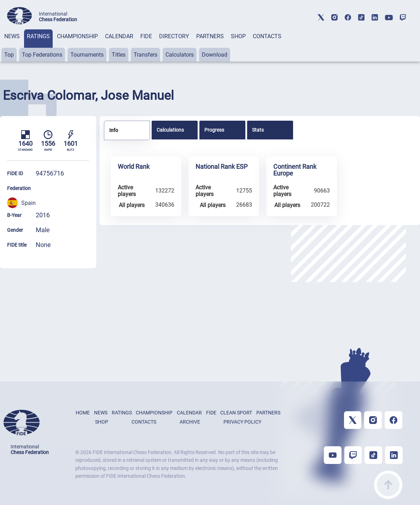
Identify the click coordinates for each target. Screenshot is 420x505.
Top (9, 55)
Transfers (145, 55)
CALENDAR (119, 36)
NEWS (12, 36)
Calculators (180, 55)
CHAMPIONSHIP (77, 36)
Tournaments (87, 55)
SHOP (238, 36)
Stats (258, 130)
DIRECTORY (174, 36)
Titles (119, 55)
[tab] (12, 45)
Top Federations (42, 55)
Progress (214, 130)
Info (114, 130)
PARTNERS (210, 36)
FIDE (146, 36)
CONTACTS (267, 36)
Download (215, 55)
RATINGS (38, 36)
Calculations (170, 130)
